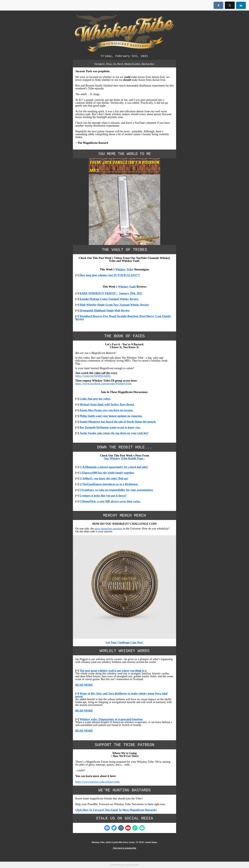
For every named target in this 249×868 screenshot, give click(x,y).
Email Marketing (117, 865)
